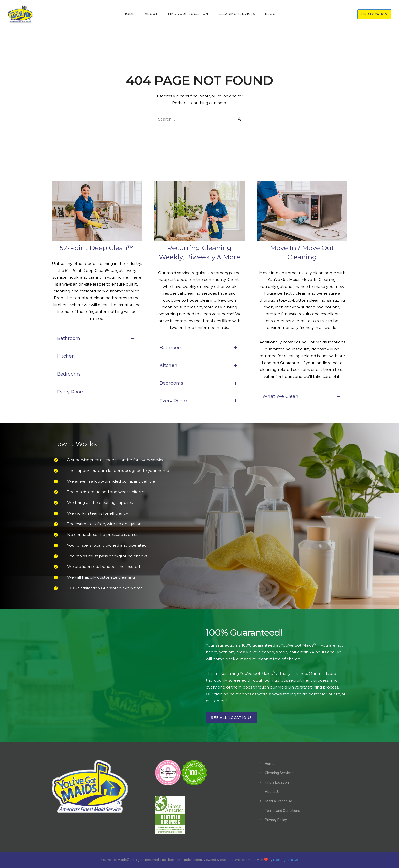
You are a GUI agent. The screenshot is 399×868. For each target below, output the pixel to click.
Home (270, 764)
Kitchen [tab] (97, 356)
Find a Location (277, 782)
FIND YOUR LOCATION (188, 14)
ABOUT (151, 14)
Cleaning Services (279, 773)
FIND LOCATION (374, 14)
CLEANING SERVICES (237, 14)
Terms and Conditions (282, 811)
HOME (129, 14)
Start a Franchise (279, 801)
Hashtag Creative (286, 860)
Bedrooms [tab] (97, 374)
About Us (272, 792)
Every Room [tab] (97, 392)
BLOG (270, 14)
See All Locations (231, 717)
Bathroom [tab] (97, 338)
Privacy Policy (276, 820)
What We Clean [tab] (302, 396)
